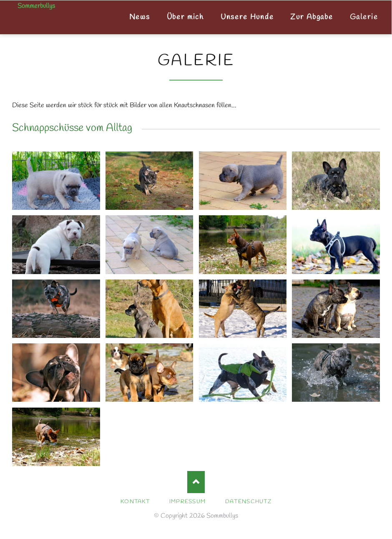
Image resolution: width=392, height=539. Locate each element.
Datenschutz (248, 502)
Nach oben (196, 482)
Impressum (188, 502)
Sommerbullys (36, 6)
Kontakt (135, 502)
